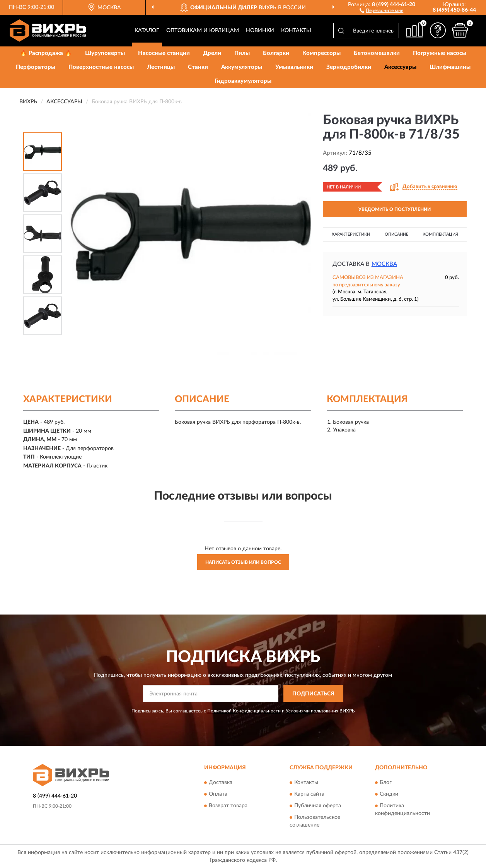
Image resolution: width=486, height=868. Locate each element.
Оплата (218, 794)
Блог (386, 782)
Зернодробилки (349, 67)
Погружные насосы (440, 53)
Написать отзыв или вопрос (243, 562)
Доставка (221, 782)
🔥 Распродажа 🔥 (46, 53)
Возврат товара (228, 806)
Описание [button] (396, 234)
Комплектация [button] (440, 234)
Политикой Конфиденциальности (244, 711)
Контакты (296, 31)
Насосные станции (164, 53)
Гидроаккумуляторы (243, 81)
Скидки (389, 794)
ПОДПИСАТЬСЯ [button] (313, 694)
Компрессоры (321, 53)
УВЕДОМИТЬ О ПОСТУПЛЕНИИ (395, 209)
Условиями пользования (312, 711)
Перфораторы (36, 67)
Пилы (242, 53)
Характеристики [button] (351, 234)
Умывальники (294, 67)
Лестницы (161, 67)
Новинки (260, 31)
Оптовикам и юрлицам (203, 31)
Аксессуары (400, 67)
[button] (381, 10)
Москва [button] (384, 264)
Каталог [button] (147, 31)
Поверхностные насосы (101, 67)
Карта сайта (309, 794)
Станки (198, 67)
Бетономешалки (377, 53)
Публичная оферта (318, 806)
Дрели (212, 53)
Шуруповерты (105, 53)
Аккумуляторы (242, 67)
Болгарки (276, 53)
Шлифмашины (450, 67)
